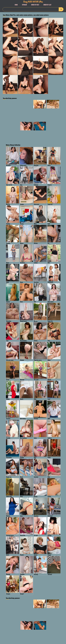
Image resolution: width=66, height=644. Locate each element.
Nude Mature (33, 2)
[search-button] (61, 9)
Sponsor (24, 5)
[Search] (33, 9)
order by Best (35, 5)
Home (16, 5)
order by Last (47, 5)
